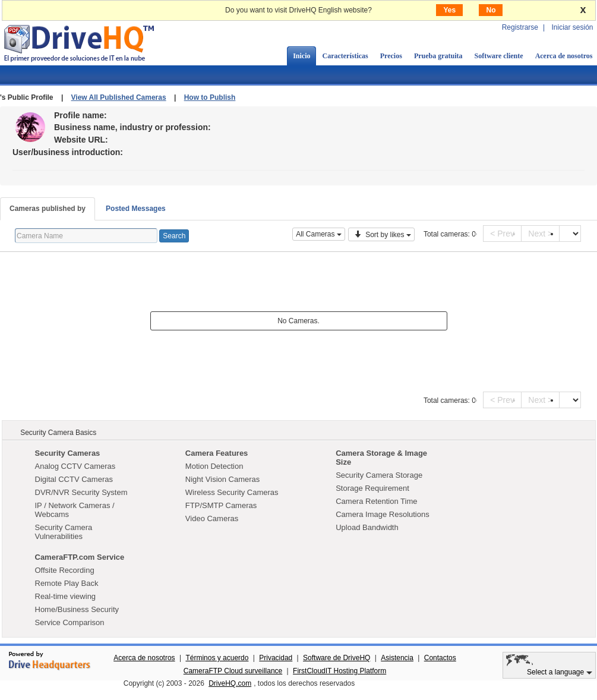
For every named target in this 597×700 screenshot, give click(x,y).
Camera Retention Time (376, 501)
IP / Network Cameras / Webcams (75, 510)
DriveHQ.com (230, 683)
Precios (391, 56)
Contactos (440, 658)
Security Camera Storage (379, 475)
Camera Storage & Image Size (381, 458)
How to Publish (210, 97)
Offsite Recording (65, 570)
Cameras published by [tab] (48, 209)
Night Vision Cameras (222, 479)
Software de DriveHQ (337, 658)
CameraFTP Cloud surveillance (233, 671)
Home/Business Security (77, 609)
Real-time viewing (66, 596)
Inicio (301, 56)
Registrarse (520, 27)
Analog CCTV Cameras (75, 466)
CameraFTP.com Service (80, 557)
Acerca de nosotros (144, 658)
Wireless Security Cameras (232, 492)
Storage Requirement (372, 488)
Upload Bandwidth (367, 527)
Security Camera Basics (58, 433)
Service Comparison (70, 622)
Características (345, 56)
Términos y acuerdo (217, 658)
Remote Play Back (67, 583)
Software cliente (499, 56)
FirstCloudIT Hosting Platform (339, 671)
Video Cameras (212, 518)
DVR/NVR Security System (81, 492)
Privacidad (276, 658)
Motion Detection (214, 466)
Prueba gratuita (438, 56)
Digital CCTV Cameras (74, 479)
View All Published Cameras (119, 97)
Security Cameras (68, 453)
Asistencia (397, 658)
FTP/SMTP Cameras (221, 505)
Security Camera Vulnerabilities (64, 532)
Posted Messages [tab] (136, 209)
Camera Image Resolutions (383, 514)
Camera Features (217, 453)
